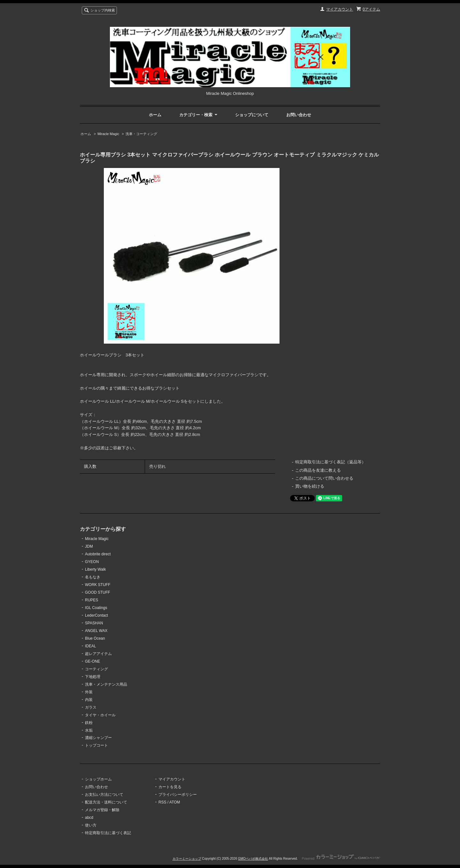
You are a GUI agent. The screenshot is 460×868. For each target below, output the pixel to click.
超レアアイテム (98, 654)
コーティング (96, 669)
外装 (89, 692)
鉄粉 (89, 723)
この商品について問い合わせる (324, 478)
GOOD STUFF (98, 592)
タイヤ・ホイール (100, 715)
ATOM (175, 802)
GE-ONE (92, 661)
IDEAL (91, 646)
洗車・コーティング (141, 134)
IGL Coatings (96, 608)
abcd (89, 818)
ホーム (155, 115)
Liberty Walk (96, 569)
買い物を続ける (310, 486)
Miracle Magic (108, 134)
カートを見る (170, 787)
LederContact (96, 615)
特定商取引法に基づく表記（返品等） (330, 462)
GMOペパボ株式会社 (253, 859)
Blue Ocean (95, 638)
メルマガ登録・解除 (102, 810)
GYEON (92, 562)
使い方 (91, 825)
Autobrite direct (98, 554)
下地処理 (93, 677)
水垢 (89, 730)
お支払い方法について (104, 795)
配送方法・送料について (106, 802)
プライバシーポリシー (178, 795)
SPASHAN (94, 623)
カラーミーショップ (187, 859)
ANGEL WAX (96, 631)
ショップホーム (98, 779)
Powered (341, 859)
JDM (89, 546)
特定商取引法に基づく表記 (108, 833)
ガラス (91, 707)
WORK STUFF (98, 585)
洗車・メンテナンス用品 (106, 684)
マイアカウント (340, 9)
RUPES (92, 600)
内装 (89, 700)
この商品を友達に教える (318, 470)
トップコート (96, 745)
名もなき (93, 577)
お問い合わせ (299, 115)
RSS (162, 802)
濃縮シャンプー (98, 738)
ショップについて (252, 115)
